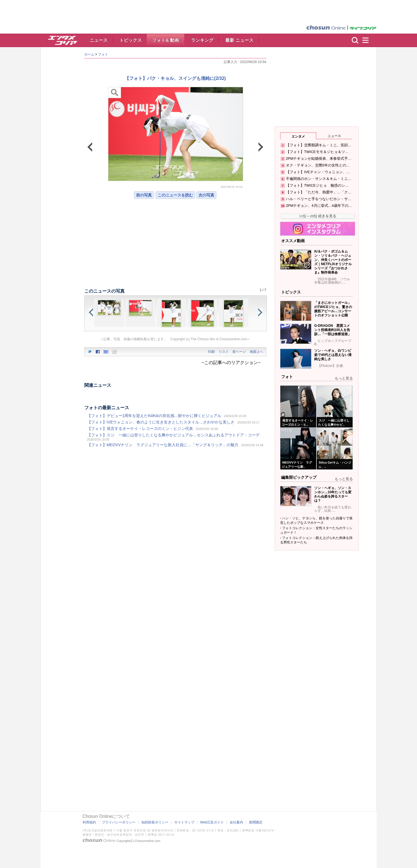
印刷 (211, 352)
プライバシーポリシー (119, 822)
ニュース (99, 40)
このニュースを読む (175, 195)
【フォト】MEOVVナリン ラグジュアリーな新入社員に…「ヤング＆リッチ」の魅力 (163, 445)
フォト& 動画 (166, 40)
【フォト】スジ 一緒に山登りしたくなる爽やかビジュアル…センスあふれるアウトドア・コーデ (173, 435)
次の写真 (206, 195)
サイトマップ (184, 822)
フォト (103, 54)
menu (368, 40)
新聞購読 (256, 822)
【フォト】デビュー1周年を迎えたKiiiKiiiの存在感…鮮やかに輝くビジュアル (154, 416)
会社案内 (236, 822)
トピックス (131, 40)
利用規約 (89, 822)
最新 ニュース (239, 40)
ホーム (89, 54)
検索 (355, 40)
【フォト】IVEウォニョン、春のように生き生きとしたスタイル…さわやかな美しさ (161, 422)
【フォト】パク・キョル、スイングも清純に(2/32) (175, 78)
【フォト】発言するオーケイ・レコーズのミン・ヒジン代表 (140, 429)
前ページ (239, 352)
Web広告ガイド (212, 822)
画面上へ (257, 352)
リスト (224, 352)
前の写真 (144, 195)
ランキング (202, 40)
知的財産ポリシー (155, 822)
